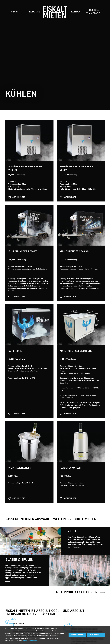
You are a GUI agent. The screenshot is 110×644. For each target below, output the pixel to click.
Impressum (10, 615)
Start (15, 12)
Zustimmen (94, 635)
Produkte (34, 12)
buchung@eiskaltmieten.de (86, 600)
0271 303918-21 (88, 598)
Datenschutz (22, 615)
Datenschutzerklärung (31, 641)
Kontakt (76, 12)
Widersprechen (77, 635)
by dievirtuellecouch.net (40, 615)
